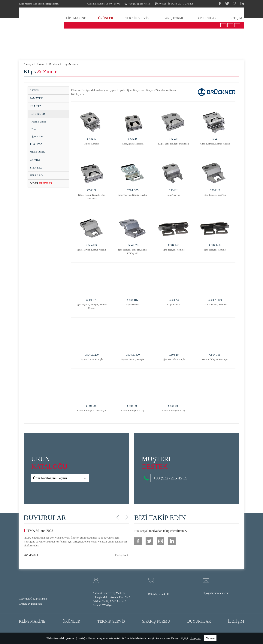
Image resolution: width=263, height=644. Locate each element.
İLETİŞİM (235, 18)
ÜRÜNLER (106, 18)
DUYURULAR (206, 18)
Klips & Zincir (39, 122)
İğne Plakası (38, 136)
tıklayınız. (195, 638)
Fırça (34, 129)
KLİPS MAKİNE (75, 18)
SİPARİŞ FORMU (172, 18)
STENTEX (36, 168)
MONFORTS (37, 152)
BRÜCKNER (37, 114)
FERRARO (36, 175)
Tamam (210, 638)
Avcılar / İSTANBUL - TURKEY (174, 4)
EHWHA (35, 160)
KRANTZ (35, 106)
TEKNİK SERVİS (137, 18)
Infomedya (37, 604)
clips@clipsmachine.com (216, 593)
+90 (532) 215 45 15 (137, 4)
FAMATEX (36, 98)
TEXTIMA (36, 144)
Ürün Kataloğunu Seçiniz (35, 478)
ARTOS (34, 90)
